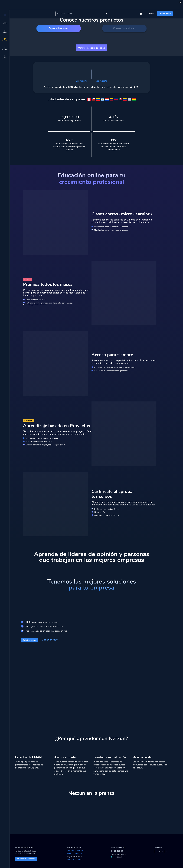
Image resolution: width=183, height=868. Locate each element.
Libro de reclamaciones (75, 860)
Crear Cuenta (165, 14)
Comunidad (5, 49)
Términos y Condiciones (75, 851)
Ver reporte (82, 81)
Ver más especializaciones (92, 48)
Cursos (5, 23)
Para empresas (5, 57)
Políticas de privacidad (74, 854)
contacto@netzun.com (119, 855)
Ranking (5, 32)
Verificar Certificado (26, 859)
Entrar (152, 14)
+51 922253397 (118, 857)
